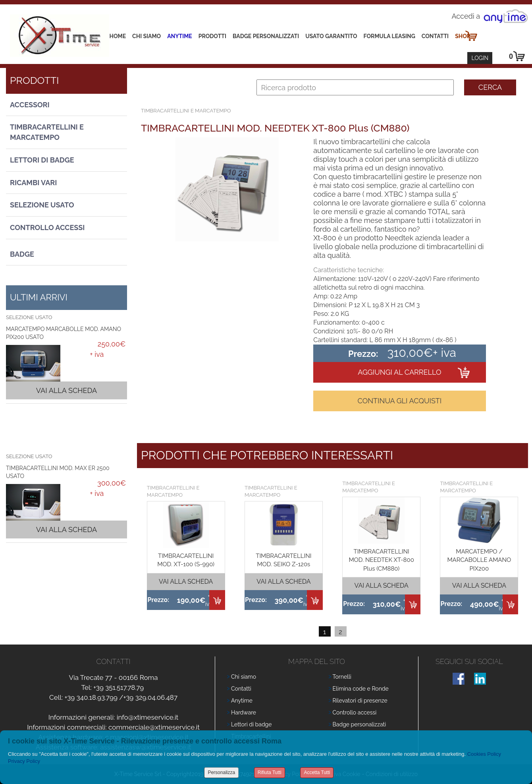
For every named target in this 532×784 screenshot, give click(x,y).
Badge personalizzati (359, 724)
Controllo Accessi (47, 227)
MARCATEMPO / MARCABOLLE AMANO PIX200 (479, 560)
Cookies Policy (484, 754)
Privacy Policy (24, 761)
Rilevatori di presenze (360, 701)
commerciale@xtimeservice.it (154, 727)
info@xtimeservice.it (148, 717)
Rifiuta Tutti (270, 772)
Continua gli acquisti (399, 401)
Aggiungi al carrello (399, 372)
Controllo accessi (355, 712)
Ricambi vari (33, 183)
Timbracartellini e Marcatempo (47, 132)
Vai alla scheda (66, 390)
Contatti (435, 36)
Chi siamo (146, 36)
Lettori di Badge (42, 160)
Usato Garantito (331, 36)
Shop (463, 36)
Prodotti (212, 36)
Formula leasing (389, 36)
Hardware (244, 712)
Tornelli (342, 677)
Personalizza (221, 772)
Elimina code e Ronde (361, 689)
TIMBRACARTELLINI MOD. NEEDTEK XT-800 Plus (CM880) (381, 560)
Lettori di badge (251, 724)
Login (480, 58)
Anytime (180, 36)
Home (118, 36)
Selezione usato (42, 205)
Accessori (30, 105)
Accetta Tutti (317, 772)
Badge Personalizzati (266, 36)
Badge (22, 254)
